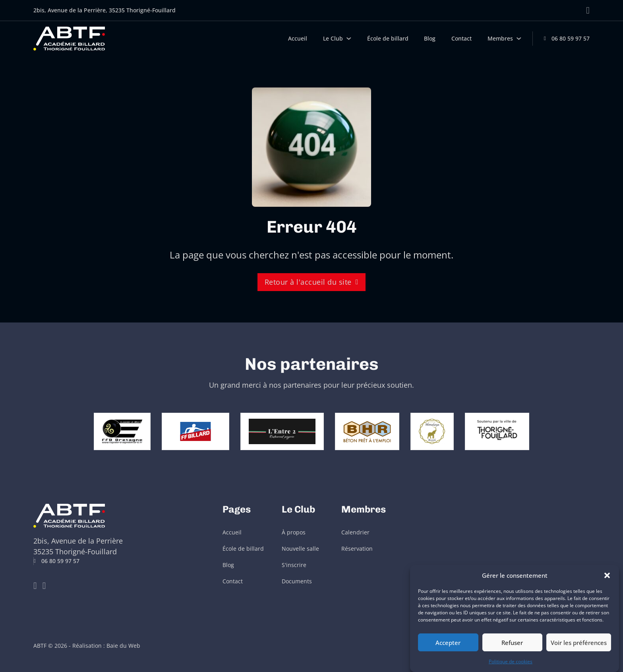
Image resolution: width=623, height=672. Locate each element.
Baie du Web (123, 646)
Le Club (333, 39)
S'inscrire (294, 565)
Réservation (357, 549)
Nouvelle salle (300, 549)
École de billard (388, 39)
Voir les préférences (579, 643)
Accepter (448, 643)
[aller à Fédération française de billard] (195, 431)
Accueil (298, 39)
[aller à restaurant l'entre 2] (316, 431)
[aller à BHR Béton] (401, 431)
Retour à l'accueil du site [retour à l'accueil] (311, 282)
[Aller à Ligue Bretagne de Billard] (88, 431)
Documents (297, 581)
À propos (294, 532)
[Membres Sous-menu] (519, 39)
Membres (500, 39)
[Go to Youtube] (35, 586)
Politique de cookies (511, 661)
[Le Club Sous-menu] (349, 39)
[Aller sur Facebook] (588, 10)
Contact (461, 39)
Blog (430, 39)
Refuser (512, 643)
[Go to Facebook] (44, 586)
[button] (607, 575)
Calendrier (355, 532)
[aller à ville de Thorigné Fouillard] (531, 431)
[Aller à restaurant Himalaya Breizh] (466, 431)
